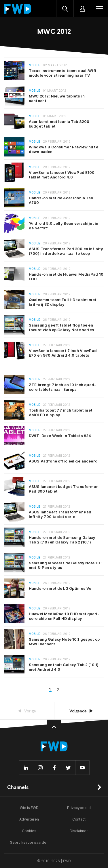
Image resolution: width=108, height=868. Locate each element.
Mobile (34, 65)
